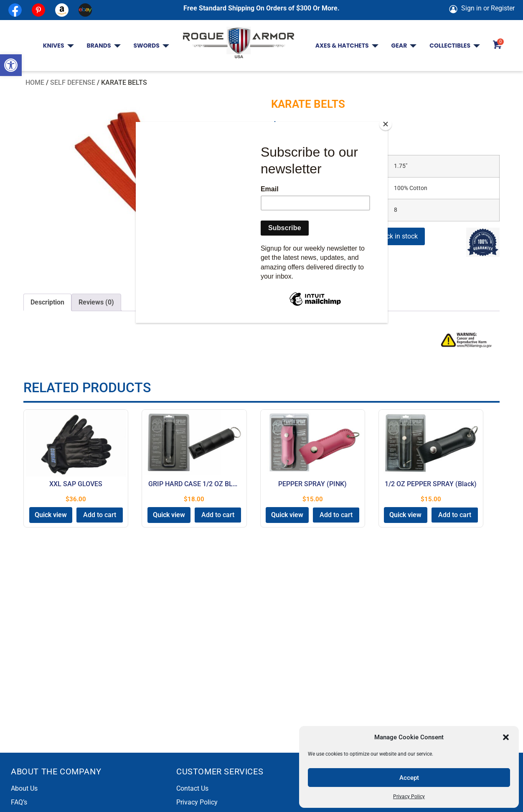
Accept (409, 778)
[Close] (386, 124)
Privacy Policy (409, 797)
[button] (11, 65)
